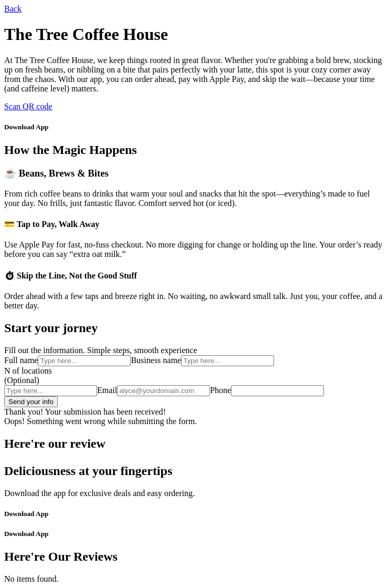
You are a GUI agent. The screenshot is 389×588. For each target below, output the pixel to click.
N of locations (28, 371)
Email (107, 390)
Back (13, 9)
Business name (156, 360)
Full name (21, 360)
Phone (220, 390)
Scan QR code (28, 106)
